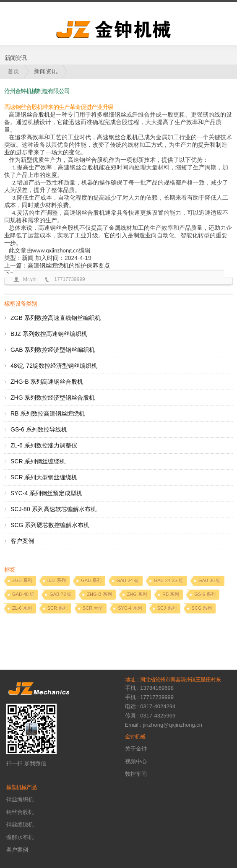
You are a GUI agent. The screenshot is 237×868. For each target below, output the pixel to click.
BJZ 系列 (57, 580)
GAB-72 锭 (61, 594)
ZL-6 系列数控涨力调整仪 (44, 445)
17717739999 (69, 279)
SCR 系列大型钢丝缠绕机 (44, 477)
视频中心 (136, 761)
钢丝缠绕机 (20, 825)
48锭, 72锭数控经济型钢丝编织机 (54, 366)
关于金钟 (136, 749)
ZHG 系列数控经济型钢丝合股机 (53, 398)
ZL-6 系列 (22, 608)
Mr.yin (30, 279)
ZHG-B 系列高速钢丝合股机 (47, 382)
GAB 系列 (91, 580)
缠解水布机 (20, 837)
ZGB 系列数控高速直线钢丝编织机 (56, 318)
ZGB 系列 (22, 580)
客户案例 (22, 541)
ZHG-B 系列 (99, 594)
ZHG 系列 (137, 594)
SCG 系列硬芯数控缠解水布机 (50, 525)
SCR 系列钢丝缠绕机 (38, 461)
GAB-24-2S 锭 (169, 580)
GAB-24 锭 (128, 580)
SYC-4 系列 (130, 608)
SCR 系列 (57, 608)
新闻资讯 (46, 71)
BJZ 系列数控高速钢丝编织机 (49, 334)
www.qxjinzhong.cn (56, 251)
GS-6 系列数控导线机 (39, 429)
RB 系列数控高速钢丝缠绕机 (48, 413)
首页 (13, 71)
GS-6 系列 (205, 594)
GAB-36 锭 (210, 580)
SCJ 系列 (167, 608)
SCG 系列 (202, 608)
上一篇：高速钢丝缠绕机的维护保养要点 (57, 265)
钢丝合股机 (35, 115)
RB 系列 (171, 594)
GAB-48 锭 (23, 594)
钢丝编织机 (20, 799)
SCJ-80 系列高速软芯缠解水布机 (53, 509)
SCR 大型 (93, 608)
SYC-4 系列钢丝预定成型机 (46, 493)
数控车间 (136, 774)
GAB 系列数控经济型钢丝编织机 (53, 350)
